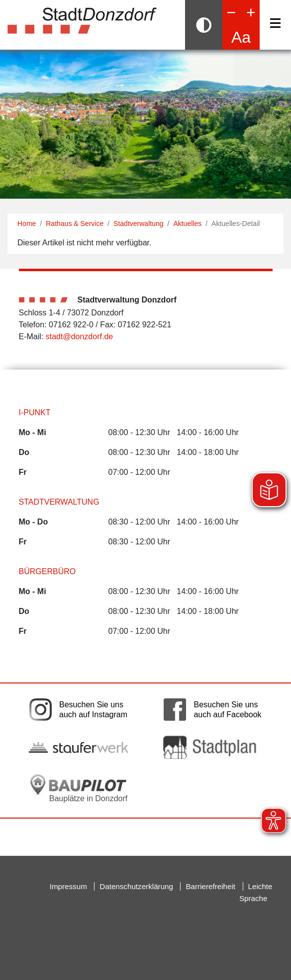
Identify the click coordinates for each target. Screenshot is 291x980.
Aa (241, 37)
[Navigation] (275, 23)
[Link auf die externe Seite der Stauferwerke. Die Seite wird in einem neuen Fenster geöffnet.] (79, 748)
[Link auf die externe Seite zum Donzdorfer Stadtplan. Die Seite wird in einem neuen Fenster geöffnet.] (213, 747)
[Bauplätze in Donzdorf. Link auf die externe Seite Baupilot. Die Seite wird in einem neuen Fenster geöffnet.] (79, 788)
